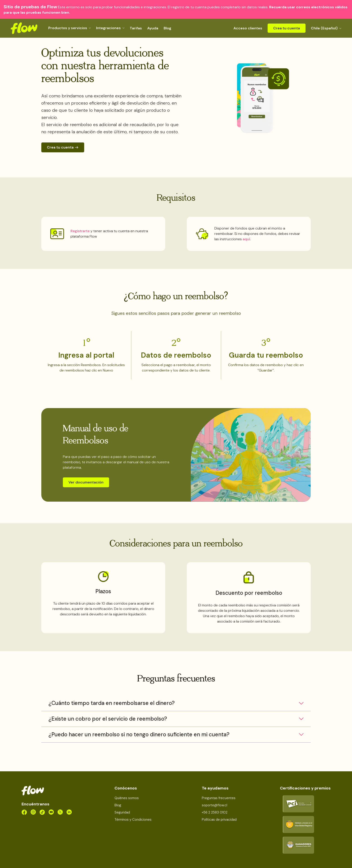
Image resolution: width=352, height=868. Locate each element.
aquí (246, 239)
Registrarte (80, 231)
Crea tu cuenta (287, 28)
